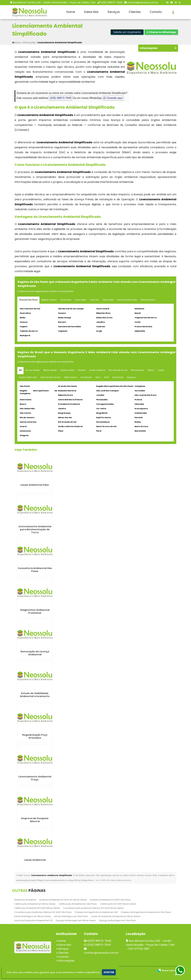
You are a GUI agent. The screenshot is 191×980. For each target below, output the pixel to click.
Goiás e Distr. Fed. (28, 377)
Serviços (114, 12)
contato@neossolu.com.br (143, 2)
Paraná (82, 370)
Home (71, 12)
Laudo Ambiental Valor (35, 485)
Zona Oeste (81, 300)
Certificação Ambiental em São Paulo (78, 904)
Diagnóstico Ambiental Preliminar (35, 611)
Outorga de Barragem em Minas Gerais (76, 920)
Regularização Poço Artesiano (35, 736)
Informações (66, 961)
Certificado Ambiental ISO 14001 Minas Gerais (37, 908)
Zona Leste (108, 300)
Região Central (49, 300)
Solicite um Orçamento (127, 32)
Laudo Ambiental (35, 860)
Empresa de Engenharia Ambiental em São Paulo (146, 912)
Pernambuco (137, 370)
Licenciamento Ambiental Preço (35, 778)
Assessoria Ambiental (25, 900)
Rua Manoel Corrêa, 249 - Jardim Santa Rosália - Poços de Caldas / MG (54, 2)
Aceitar (109, 972)
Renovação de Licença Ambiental (35, 653)
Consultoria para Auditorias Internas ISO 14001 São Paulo (43, 912)
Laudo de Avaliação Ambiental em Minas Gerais (116, 916)
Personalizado (148, 300)
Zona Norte (66, 300)
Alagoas (131, 377)
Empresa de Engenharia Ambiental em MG (96, 912)
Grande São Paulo (28, 300)
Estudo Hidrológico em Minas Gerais (33, 916)
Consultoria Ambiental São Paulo (35, 570)
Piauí (98, 377)
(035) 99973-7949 (111, 2)
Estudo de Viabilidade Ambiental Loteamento (35, 695)
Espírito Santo (67, 370)
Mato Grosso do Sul (50, 377)
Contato (156, 12)
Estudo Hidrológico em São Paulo (71, 916)
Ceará (161, 370)
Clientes (135, 12)
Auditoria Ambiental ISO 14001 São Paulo (110, 900)
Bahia (151, 370)
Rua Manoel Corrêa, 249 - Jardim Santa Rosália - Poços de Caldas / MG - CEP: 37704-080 (150, 945)
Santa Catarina (97, 370)
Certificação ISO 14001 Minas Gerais (118, 904)
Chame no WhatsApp (161, 32)
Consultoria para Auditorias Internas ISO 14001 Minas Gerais (93, 908)
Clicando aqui (113, 98)
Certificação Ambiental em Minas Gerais (35, 904)
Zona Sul (94, 300)
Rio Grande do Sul (118, 370)
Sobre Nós (91, 12)
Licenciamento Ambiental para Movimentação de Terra (35, 529)
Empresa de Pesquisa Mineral (35, 820)
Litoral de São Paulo (127, 300)
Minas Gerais (50, 370)
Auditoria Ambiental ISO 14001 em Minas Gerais (63, 900)
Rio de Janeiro (33, 370)
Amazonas (86, 377)
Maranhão (118, 377)
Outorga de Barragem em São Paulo (117, 920)
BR (20, 370)
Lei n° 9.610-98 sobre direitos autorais (114, 880)
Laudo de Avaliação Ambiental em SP (33, 920)
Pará (107, 377)
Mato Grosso (71, 377)
